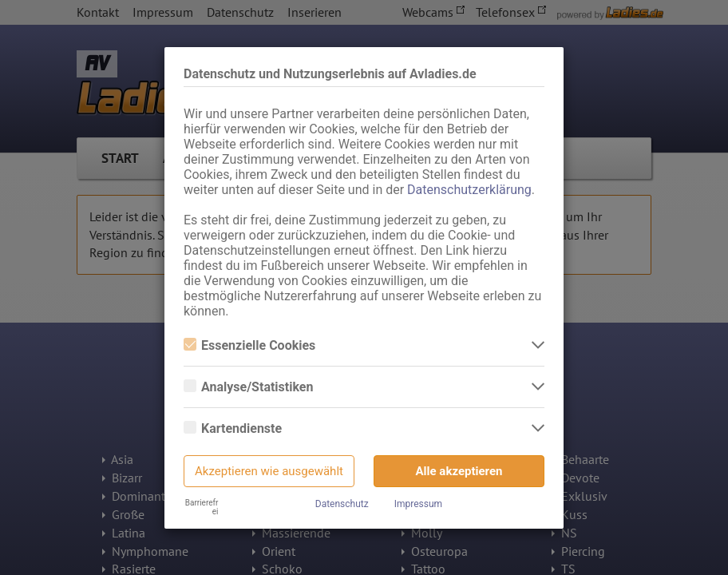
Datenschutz (342, 504)
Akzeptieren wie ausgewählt (269, 471)
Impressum (418, 504)
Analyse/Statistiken (248, 387)
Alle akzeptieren (459, 471)
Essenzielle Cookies (249, 345)
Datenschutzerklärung (469, 190)
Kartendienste (233, 428)
